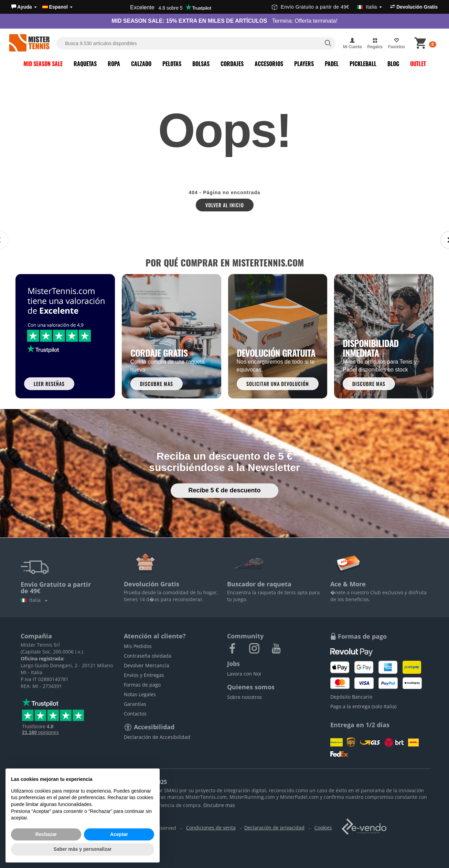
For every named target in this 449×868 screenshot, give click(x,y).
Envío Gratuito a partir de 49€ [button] (327, 7)
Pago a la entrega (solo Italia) (363, 706)
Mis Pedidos (138, 646)
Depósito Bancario (351, 697)
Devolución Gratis (414, 7)
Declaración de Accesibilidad (157, 737)
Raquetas (85, 64)
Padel (332, 64)
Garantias (135, 704)
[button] (24, 7)
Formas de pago (142, 685)
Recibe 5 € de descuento (224, 490)
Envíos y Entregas (144, 675)
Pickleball (363, 64)
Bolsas (201, 64)
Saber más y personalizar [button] (83, 849)
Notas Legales (140, 694)
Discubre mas (219, 805)
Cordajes (232, 64)
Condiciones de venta (211, 828)
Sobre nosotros (244, 697)
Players (304, 64)
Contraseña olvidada (148, 656)
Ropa (114, 64)
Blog (393, 64)
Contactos (135, 714)
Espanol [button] (57, 7)
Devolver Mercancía (147, 665)
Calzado (141, 64)
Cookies (323, 828)
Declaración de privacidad (274, 828)
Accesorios (269, 64)
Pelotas (172, 64)
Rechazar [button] (46, 834)
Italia (34, 600)
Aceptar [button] (119, 834)
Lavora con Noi (244, 674)
